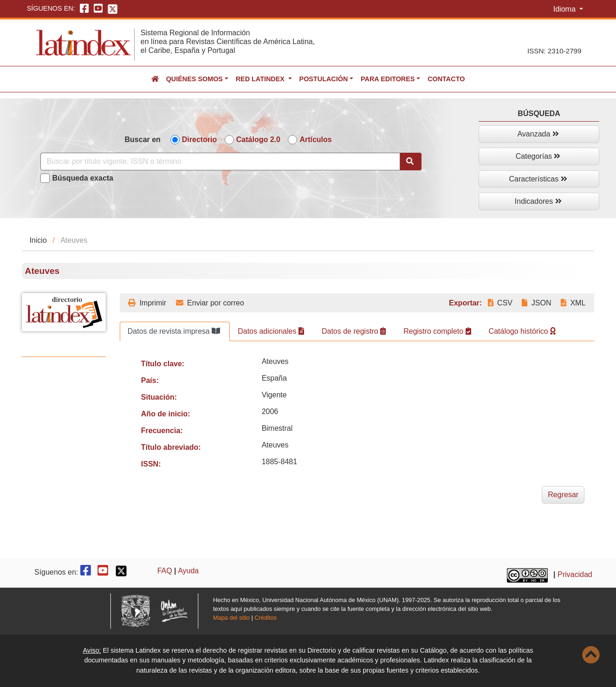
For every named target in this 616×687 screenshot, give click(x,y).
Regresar (563, 495)
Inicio (38, 240)
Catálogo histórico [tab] (522, 331)
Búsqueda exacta (83, 178)
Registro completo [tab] (437, 331)
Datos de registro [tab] (354, 331)
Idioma (565, 9)
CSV (500, 303)
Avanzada (538, 134)
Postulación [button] (324, 79)
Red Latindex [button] (261, 79)
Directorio (200, 139)
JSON (536, 303)
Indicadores (538, 201)
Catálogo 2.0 (258, 139)
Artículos (315, 139)
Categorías (538, 156)
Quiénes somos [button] (195, 79)
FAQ (165, 571)
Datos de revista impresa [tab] (174, 331)
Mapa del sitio (231, 618)
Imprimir (147, 303)
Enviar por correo (210, 303)
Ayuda (188, 571)
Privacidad (575, 574)
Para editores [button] (388, 79)
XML (573, 303)
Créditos (266, 618)
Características (538, 179)
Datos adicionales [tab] (271, 331)
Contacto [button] (446, 79)
